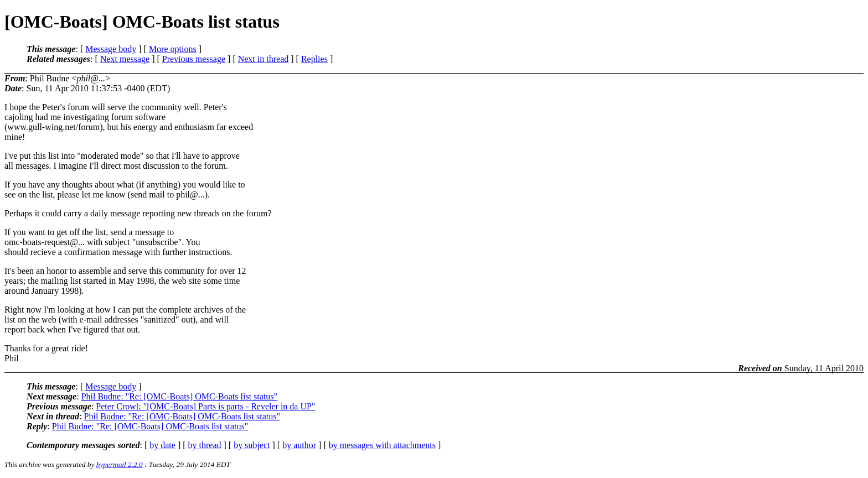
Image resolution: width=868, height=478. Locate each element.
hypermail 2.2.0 (120, 464)
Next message (125, 59)
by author (299, 445)
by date (162, 445)
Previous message (194, 59)
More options (173, 49)
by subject (252, 445)
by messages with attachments (382, 445)
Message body (111, 49)
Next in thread (263, 59)
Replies (314, 59)
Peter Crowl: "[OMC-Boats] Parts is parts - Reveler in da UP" (205, 406)
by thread (205, 445)
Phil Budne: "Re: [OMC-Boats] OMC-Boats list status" (179, 396)
